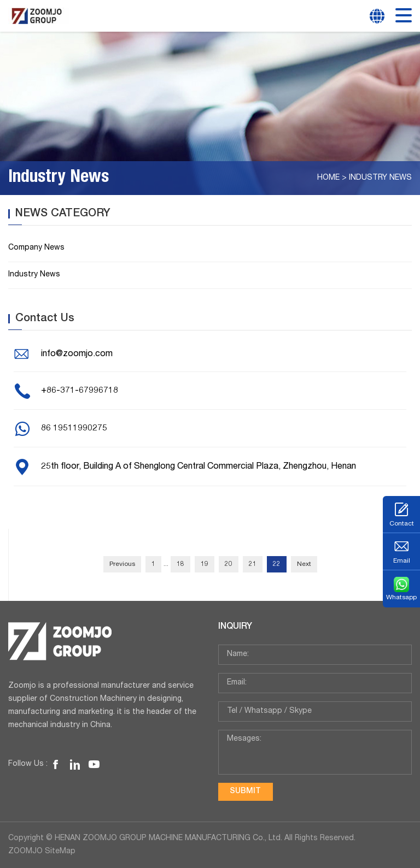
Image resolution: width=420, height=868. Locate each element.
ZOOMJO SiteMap (42, 852)
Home (328, 178)
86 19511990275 (74, 429)
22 (277, 564)
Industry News (380, 178)
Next (304, 564)
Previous (122, 564)
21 (253, 564)
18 (180, 564)
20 (229, 564)
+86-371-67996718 (80, 391)
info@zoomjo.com (77, 355)
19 (205, 564)
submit (245, 792)
